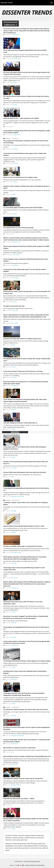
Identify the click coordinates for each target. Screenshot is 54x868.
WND (14, 194)
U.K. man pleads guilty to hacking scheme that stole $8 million (23, 207)
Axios (12, 752)
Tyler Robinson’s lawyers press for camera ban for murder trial (23, 778)
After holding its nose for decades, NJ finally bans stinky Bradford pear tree (27, 756)
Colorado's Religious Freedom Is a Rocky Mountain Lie (20, 423)
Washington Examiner (16, 552)
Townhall (13, 429)
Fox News (15, 83)
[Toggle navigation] (51, 3)
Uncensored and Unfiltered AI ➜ (10, 23)
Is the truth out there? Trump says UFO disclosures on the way (23, 371)
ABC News (15, 182)
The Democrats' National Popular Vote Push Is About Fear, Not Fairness (26, 709)
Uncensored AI (18, 861)
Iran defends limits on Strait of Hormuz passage (18, 228)
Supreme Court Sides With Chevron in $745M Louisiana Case (22, 339)
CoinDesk (13, 457)
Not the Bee (15, 265)
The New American (16, 59)
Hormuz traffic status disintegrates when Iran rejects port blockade (25, 472)
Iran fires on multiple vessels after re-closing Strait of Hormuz (23, 546)
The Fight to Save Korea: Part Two (14, 306)
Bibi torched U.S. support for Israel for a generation (19, 748)
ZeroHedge (15, 149)
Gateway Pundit (16, 35)
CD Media (13, 532)
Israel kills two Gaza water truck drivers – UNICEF (19, 799)
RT (13, 127)
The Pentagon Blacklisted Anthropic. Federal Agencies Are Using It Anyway (27, 661)
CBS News (15, 214)
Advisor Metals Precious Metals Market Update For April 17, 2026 (24, 526)
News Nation (16, 278)
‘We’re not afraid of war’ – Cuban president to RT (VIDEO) (21, 118)
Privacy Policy (40, 865)
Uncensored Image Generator (32, 861)
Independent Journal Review (18, 497)
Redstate (13, 345)
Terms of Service (30, 865)
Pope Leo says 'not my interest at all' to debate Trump (20, 177)
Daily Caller (15, 164)
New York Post (16, 255)
